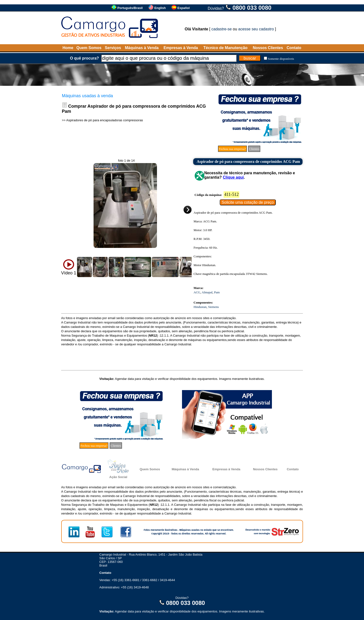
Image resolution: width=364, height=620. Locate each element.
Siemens (213, 307)
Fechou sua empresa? (232, 149)
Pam (217, 292)
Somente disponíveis (281, 59)
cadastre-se (222, 29)
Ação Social (118, 477)
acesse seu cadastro (256, 29)
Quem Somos (89, 48)
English (160, 8)
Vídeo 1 (69, 273)
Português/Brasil (130, 8)
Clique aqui (233, 177)
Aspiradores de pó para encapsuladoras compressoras (105, 120)
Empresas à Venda (181, 48)
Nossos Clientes (268, 48)
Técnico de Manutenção (225, 48)
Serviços (113, 48)
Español (184, 8)
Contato (294, 48)
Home (68, 48)
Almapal (207, 292)
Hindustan (200, 307)
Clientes (254, 149)
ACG (197, 292)
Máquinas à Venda (142, 48)
